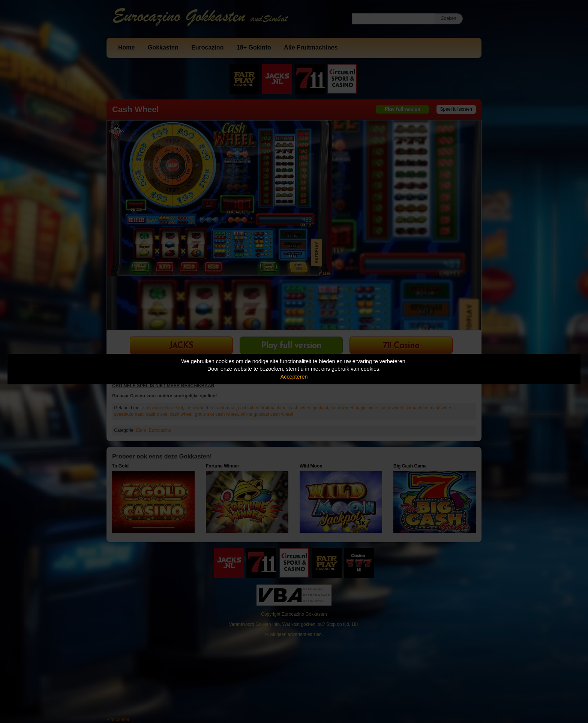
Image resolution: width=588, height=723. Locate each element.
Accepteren (294, 377)
